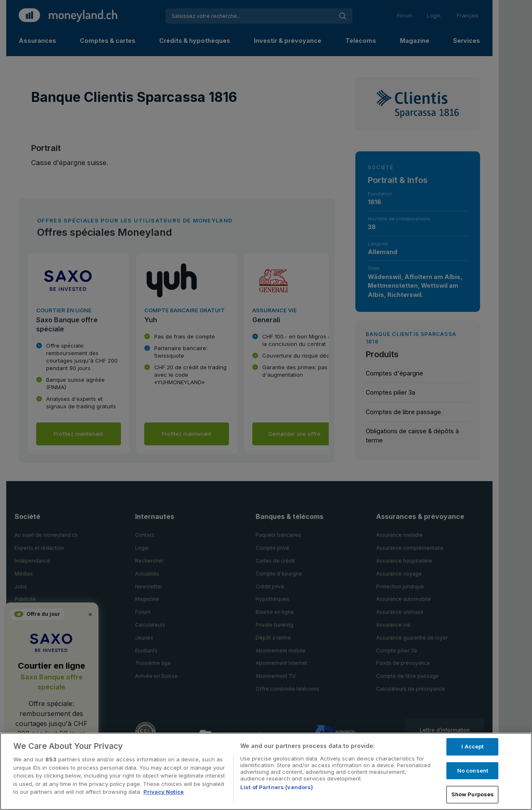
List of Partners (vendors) (277, 787)
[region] (266, 771)
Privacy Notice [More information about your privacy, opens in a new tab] (164, 792)
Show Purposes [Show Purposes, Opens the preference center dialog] (473, 794)
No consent (473, 770)
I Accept (472, 746)
